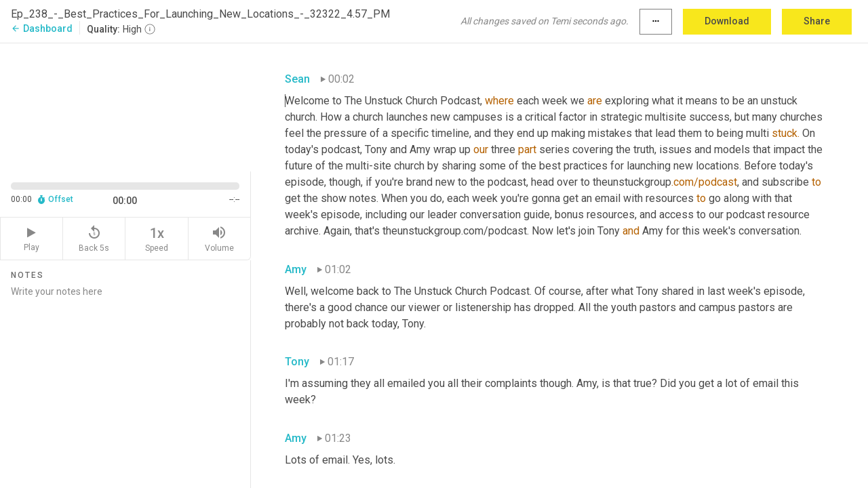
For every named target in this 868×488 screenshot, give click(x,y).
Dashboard (42, 28)
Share (817, 21)
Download (727, 21)
